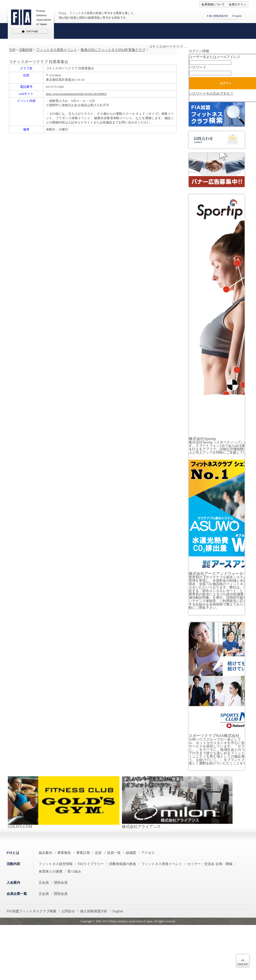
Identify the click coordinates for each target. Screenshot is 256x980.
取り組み (74, 871)
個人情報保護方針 (219, 16)
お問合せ (68, 911)
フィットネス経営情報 (56, 864)
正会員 (44, 883)
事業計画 (83, 853)
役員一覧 (114, 853)
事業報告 (64, 853)
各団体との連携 (51, 871)
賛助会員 (61, 883)
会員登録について (213, 4)
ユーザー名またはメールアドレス (215, 57)
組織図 (131, 853)
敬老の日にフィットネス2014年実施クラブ (113, 50)
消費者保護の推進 (122, 864)
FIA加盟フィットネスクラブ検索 (31, 911)
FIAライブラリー (91, 864)
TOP (12, 50)
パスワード (198, 67)
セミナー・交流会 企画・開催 (210, 864)
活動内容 (26, 50)
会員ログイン (238, 4)
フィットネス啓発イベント (57, 50)
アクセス (148, 853)
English (238, 16)
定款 (98, 853)
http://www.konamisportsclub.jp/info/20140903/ (76, 94)
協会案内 (45, 853)
